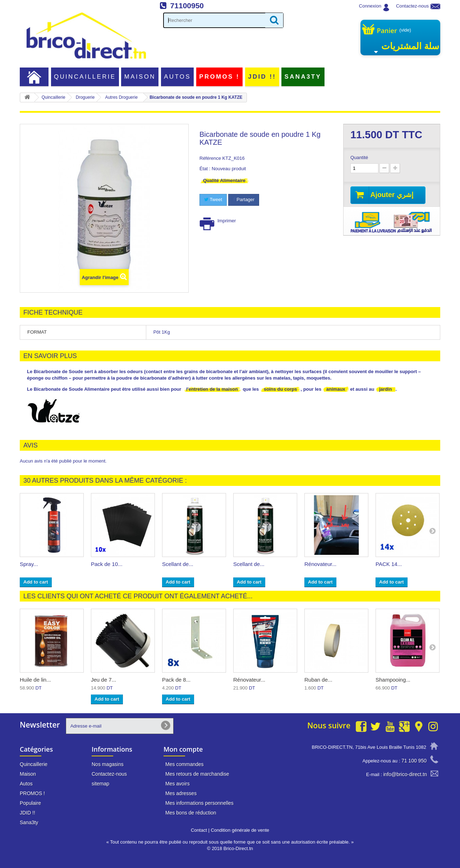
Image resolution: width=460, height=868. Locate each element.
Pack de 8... (176, 680)
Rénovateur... (320, 564)
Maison (140, 77)
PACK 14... (389, 564)
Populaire (30, 803)
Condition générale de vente (240, 830)
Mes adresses (181, 793)
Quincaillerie (85, 77)
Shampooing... (393, 680)
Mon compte (183, 749)
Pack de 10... (107, 564)
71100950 (187, 6)
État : (205, 169)
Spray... (29, 564)
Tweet (213, 199)
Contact (199, 830)
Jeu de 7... (103, 680)
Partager (244, 199)
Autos (177, 77)
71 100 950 (414, 761)
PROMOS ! (219, 77)
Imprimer (227, 221)
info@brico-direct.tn (405, 774)
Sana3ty (303, 77)
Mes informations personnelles (199, 803)
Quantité (359, 157)
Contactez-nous (412, 6)
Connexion (370, 6)
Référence (210, 158)
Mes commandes (185, 764)
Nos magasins (108, 764)
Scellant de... (178, 564)
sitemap (100, 784)
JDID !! (262, 77)
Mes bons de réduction (191, 813)
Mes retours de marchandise (197, 774)
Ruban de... (318, 680)
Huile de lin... (35, 680)
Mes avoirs (178, 784)
